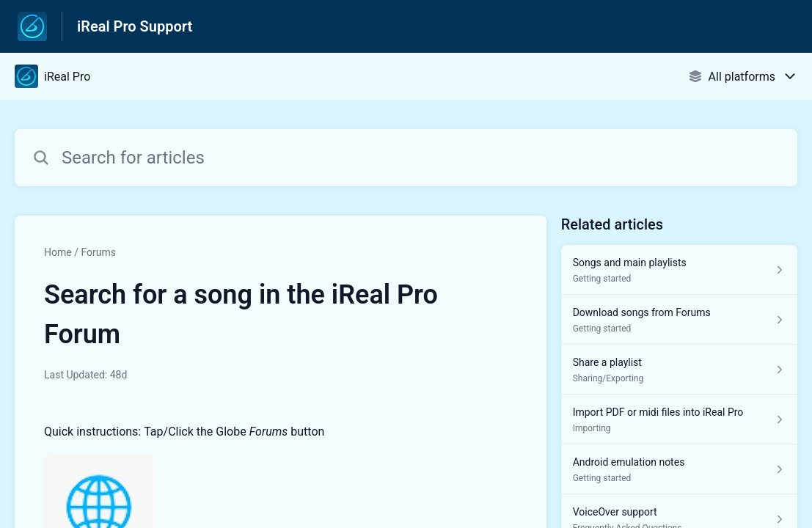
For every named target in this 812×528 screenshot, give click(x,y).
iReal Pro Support (135, 26)
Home (58, 252)
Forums (98, 252)
